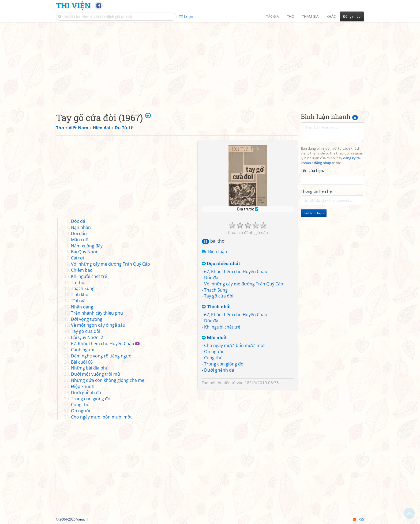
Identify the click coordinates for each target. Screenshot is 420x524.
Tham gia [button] (310, 16)
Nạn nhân (81, 227)
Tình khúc (81, 295)
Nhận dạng (82, 307)
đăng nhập (322, 163)
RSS (359, 519)
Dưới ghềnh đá (219, 370)
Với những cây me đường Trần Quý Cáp (244, 284)
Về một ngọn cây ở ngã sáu (98, 325)
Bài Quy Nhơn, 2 (87, 337)
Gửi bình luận (314, 213)
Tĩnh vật (79, 301)
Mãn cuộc (81, 240)
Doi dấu (79, 233)
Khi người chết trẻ (222, 327)
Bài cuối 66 (82, 362)
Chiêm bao (82, 270)
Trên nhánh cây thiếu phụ (97, 313)
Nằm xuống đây (87, 246)
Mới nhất (214, 338)
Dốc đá (211, 278)
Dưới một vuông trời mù (95, 374)
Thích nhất (216, 307)
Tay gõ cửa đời (219, 296)
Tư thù (78, 282)
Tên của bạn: (312, 170)
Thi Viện (73, 5)
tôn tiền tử (226, 383)
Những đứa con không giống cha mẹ (108, 380)
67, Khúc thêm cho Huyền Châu (236, 272)
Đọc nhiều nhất (221, 264)
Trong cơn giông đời (224, 364)
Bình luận (218, 251)
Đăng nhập (352, 16)
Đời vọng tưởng (87, 319)
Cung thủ (213, 358)
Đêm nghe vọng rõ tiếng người (102, 356)
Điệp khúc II (83, 386)
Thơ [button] (290, 16)
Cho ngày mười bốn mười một (235, 345)
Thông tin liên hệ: (317, 191)
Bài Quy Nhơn (85, 252)
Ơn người (214, 352)
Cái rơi (77, 258)
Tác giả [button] (273, 16)
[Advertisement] (210, 63)
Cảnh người (83, 350)
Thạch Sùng (216, 290)
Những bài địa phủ (90, 368)
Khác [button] (331, 16)
